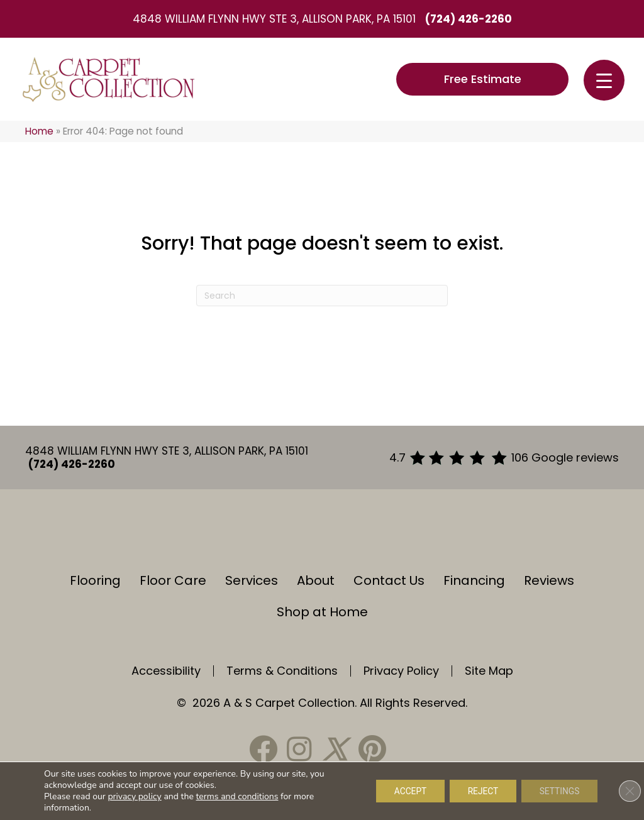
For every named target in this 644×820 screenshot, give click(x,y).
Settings (558, 791)
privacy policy (134, 796)
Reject (480, 791)
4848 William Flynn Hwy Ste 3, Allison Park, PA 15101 (274, 19)
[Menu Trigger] (604, 80)
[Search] (322, 296)
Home (39, 131)
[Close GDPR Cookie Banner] (624, 791)
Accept (404, 791)
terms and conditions (237, 796)
